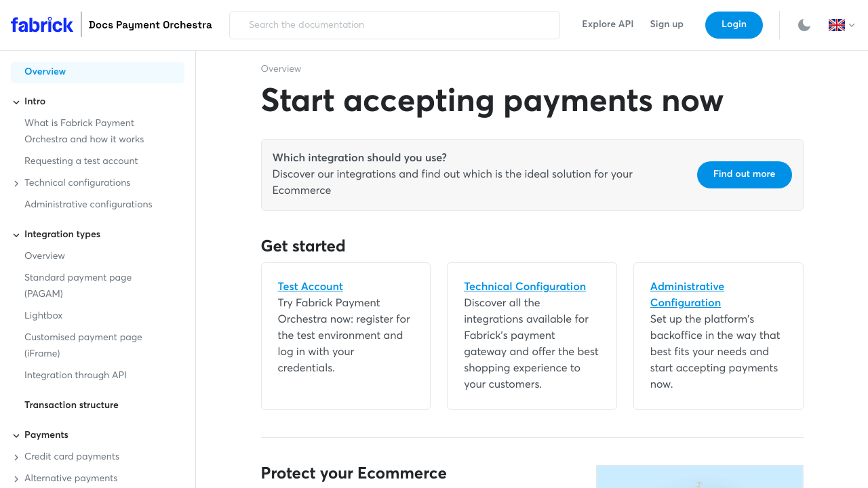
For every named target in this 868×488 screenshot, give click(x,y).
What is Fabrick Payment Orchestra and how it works (84, 132)
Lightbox (43, 317)
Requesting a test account (81, 162)
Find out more (745, 175)
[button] (843, 25)
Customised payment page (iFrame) (83, 346)
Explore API (608, 25)
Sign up (667, 25)
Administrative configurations (88, 205)
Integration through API (76, 376)
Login (734, 25)
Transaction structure (72, 406)
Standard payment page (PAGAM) (78, 287)
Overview (45, 73)
